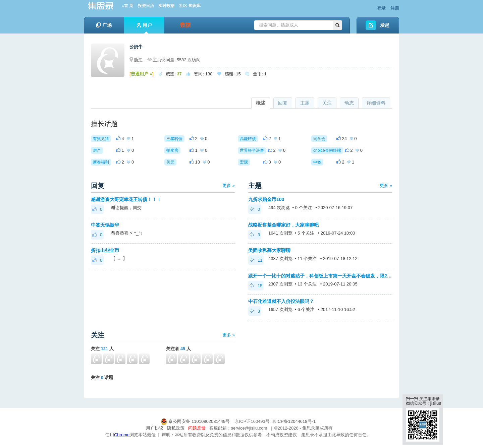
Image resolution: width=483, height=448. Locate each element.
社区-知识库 (190, 6)
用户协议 (155, 428)
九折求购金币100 (266, 199)
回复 (283, 103)
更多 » (229, 185)
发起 (385, 25)
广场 (104, 25)
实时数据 (166, 6)
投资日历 (146, 6)
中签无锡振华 (105, 225)
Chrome (122, 435)
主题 (305, 103)
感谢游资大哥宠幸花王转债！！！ (126, 199)
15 (256, 286)
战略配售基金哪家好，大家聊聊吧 (283, 225)
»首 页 (128, 6)
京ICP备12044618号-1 (294, 421)
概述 (261, 103)
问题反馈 (197, 428)
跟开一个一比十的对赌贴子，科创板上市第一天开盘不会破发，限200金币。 (327, 276)
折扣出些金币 (105, 250)
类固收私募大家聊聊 (269, 250)
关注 (327, 103)
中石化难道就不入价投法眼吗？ (281, 301)
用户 (144, 28)
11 (256, 260)
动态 (349, 103)
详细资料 (376, 103)
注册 (395, 8)
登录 (381, 8)
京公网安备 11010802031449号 (196, 421)
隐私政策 (176, 428)
